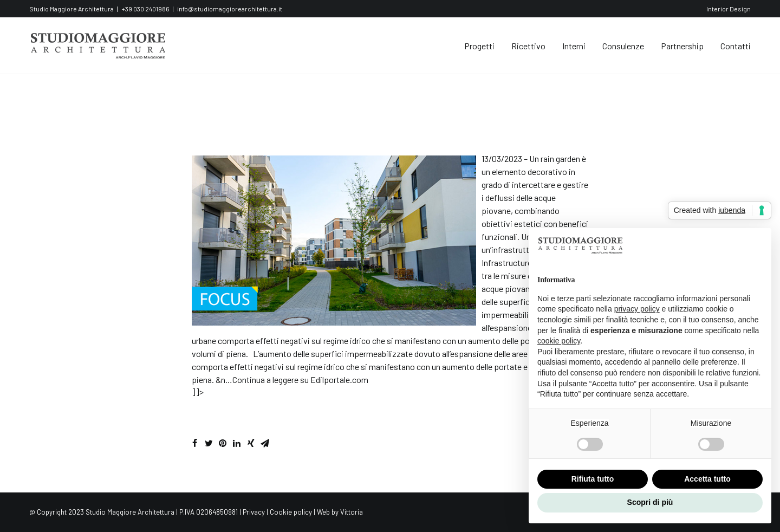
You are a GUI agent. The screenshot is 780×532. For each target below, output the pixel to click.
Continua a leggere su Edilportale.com (300, 379)
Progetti (479, 46)
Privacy (254, 512)
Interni (574, 46)
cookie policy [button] (559, 341)
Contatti (736, 46)
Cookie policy (291, 512)
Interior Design (729, 9)
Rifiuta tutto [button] (593, 479)
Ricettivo (528, 46)
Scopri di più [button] (650, 502)
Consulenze (623, 46)
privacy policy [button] (637, 309)
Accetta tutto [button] (707, 479)
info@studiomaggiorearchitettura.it (230, 9)
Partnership (682, 46)
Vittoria (352, 512)
